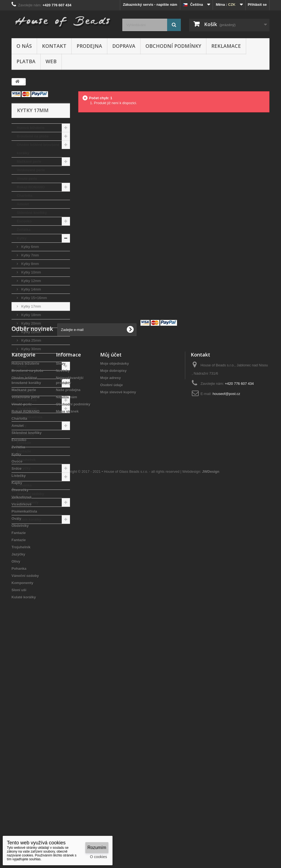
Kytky (22, 238)
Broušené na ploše (33, 136)
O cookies (99, 857)
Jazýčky (24, 468)
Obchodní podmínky (173, 46)
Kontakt (54, 46)
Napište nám (67, 623)
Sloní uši (24, 511)
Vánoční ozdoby (30, 494)
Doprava (124, 46)
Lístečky (24, 374)
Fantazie (24, 443)
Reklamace (226, 46)
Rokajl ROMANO (31, 187)
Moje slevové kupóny (118, 618)
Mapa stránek (67, 637)
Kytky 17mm (31, 306)
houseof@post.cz (227, 620)
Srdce (22, 366)
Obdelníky (25, 434)
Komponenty (28, 502)
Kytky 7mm (30, 255)
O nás (24, 46)
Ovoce (22, 357)
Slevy (61, 589)
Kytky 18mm (31, 315)
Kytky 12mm (31, 281)
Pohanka (24, 485)
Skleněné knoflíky (32, 213)
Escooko (24, 221)
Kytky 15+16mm (34, 298)
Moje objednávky (115, 589)
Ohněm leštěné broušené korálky (38, 149)
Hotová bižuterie (31, 128)
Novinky (63, 597)
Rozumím (97, 848)
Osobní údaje (111, 611)
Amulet (23, 204)
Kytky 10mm (31, 272)
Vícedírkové (27, 409)
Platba (26, 61)
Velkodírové (27, 400)
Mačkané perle (29, 161)
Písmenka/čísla (29, 417)
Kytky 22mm (31, 332)
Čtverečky (25, 392)
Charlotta (25, 196)
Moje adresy (110, 604)
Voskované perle (31, 170)
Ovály (22, 426)
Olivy (21, 477)
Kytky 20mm (31, 323)
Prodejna (89, 46)
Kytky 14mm (31, 289)
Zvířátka (24, 230)
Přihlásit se (257, 5)
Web (51, 61)
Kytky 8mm (30, 264)
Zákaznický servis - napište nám (150, 5)
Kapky (22, 383)
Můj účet (111, 580)
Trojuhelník (26, 460)
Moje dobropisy (113, 597)
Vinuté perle (27, 179)
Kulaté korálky (29, 519)
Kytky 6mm (30, 247)
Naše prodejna (68, 616)
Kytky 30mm (31, 349)
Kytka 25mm (31, 340)
